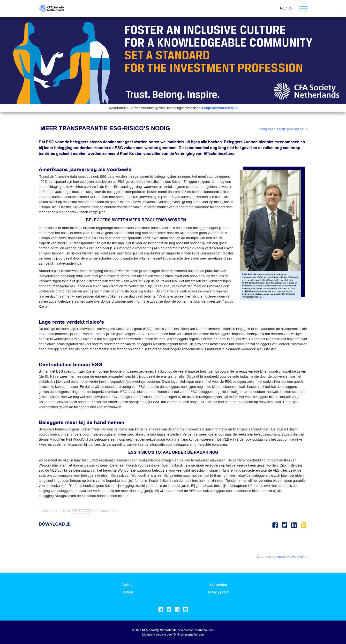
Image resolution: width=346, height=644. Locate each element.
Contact (127, 585)
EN (290, 8)
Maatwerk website (154, 634)
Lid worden (218, 585)
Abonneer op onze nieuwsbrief (280, 557)
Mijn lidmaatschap (221, 108)
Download (55, 524)
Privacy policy (218, 592)
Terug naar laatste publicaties (281, 129)
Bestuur (127, 592)
